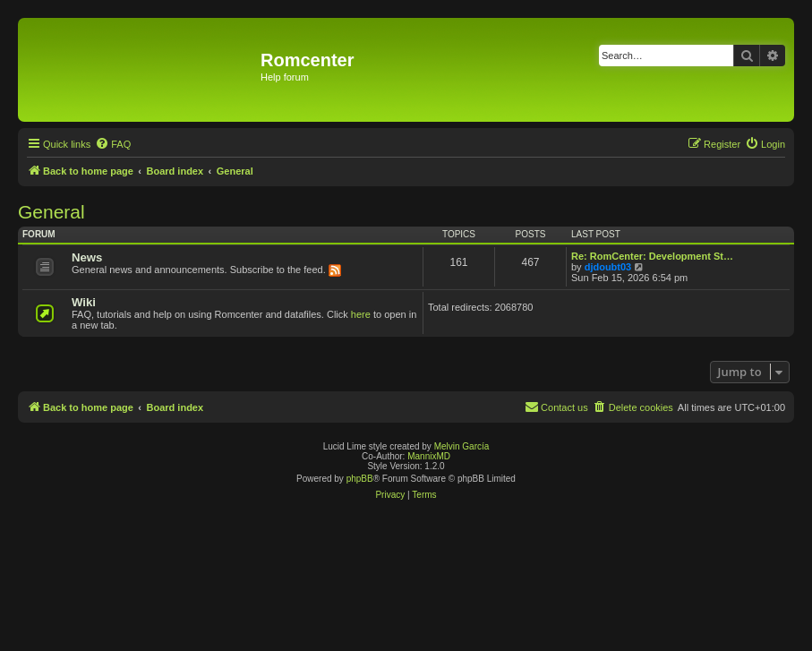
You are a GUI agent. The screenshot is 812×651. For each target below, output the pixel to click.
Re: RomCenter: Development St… (652, 256)
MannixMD (429, 456)
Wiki (84, 302)
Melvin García (462, 446)
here (361, 314)
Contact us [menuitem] (556, 407)
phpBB (360, 479)
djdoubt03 (608, 267)
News (87, 257)
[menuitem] (113, 144)
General (51, 212)
